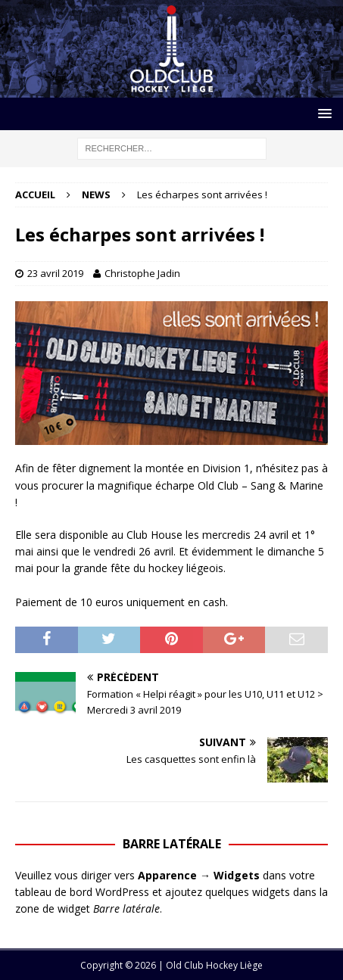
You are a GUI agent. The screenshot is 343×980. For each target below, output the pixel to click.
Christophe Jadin (142, 273)
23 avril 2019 (55, 273)
